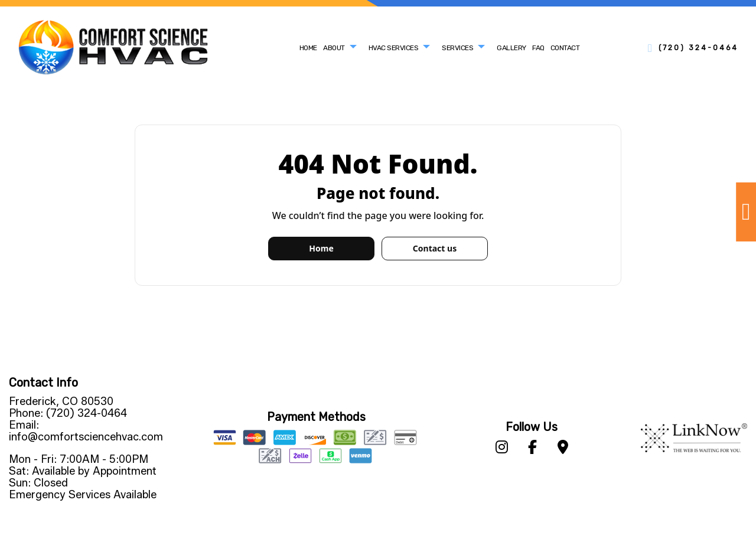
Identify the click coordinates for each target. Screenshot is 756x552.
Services (457, 48)
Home (308, 48)
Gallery (511, 48)
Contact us (435, 248)
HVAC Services (394, 48)
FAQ (538, 48)
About (334, 48)
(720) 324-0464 (698, 48)
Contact (565, 48)
